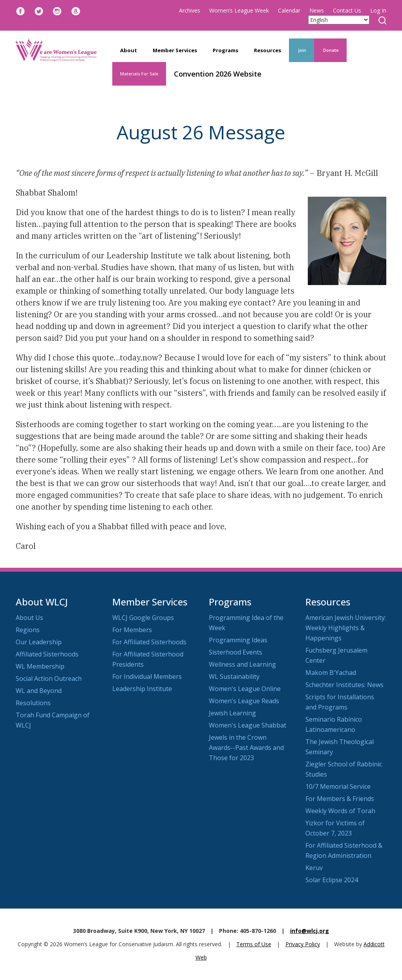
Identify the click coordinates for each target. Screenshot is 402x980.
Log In (378, 10)
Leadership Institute (142, 689)
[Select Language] (339, 20)
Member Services (175, 50)
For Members (132, 630)
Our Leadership (39, 642)
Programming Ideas (238, 640)
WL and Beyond (39, 691)
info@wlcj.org (310, 931)
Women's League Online (245, 689)
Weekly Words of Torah (340, 811)
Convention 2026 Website (218, 74)
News (317, 10)
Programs (226, 50)
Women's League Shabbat (248, 725)
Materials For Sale (139, 74)
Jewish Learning (232, 713)
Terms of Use (254, 944)
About (129, 50)
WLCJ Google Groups (143, 618)
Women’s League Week (239, 10)
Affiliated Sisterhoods (47, 654)
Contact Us (347, 10)
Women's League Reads (244, 701)
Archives (190, 10)
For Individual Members (147, 676)
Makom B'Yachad (331, 673)
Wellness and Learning (242, 664)
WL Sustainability (234, 676)
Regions (28, 630)
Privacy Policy (303, 944)
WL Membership (40, 666)
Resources (268, 50)
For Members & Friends (340, 799)
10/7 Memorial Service (338, 786)
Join (301, 50)
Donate (330, 50)
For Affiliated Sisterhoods (149, 642)
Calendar (289, 10)
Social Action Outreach (49, 678)
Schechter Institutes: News (344, 685)
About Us (29, 618)
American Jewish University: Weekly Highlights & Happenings (346, 628)
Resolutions (33, 703)
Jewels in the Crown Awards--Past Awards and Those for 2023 (246, 748)
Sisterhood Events (236, 652)
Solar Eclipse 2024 (332, 880)
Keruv (314, 868)
